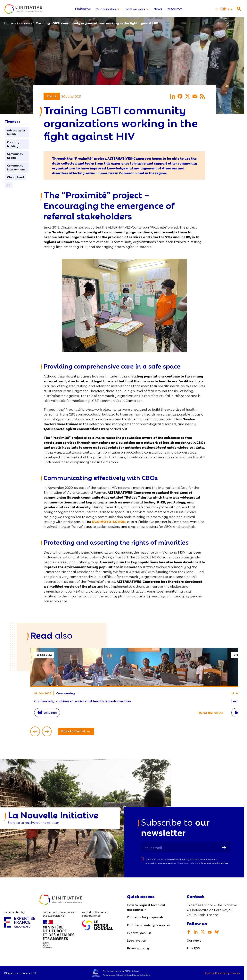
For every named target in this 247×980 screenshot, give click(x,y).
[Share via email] (195, 96)
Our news (25, 23)
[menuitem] (217, 9)
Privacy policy (138, 948)
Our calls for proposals (145, 917)
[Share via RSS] (202, 96)
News (158, 9)
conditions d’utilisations (139, 975)
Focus (52, 96)
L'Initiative (83, 9)
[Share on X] (187, 96)
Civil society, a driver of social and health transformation (129, 684)
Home (9, 23)
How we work (137, 9)
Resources (175, 9)
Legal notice (136, 940)
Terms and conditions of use (214, 863)
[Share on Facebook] (180, 96)
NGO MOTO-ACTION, (109, 522)
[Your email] (186, 848)
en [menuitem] (230, 9)
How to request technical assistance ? (146, 907)
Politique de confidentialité (114, 975)
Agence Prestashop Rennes (222, 973)
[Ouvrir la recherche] (239, 9)
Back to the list (73, 731)
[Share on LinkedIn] (173, 96)
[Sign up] (224, 848)
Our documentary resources (149, 925)
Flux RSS (193, 948)
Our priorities (108, 9)
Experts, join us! (139, 933)
